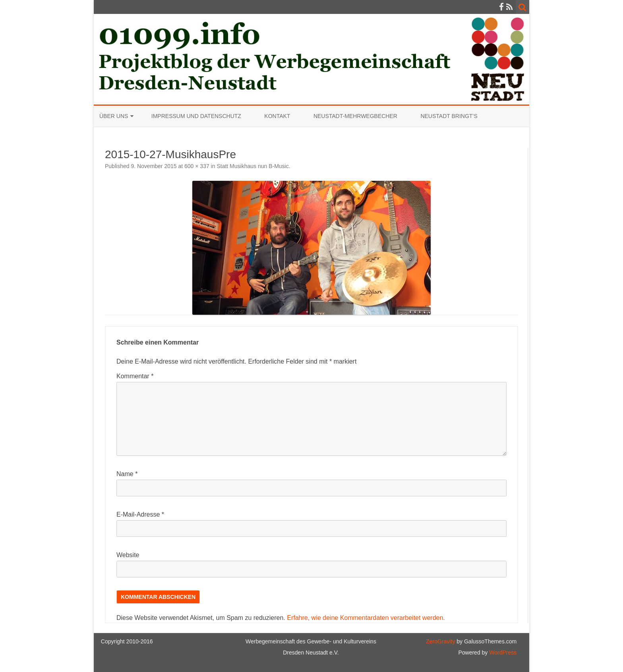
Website (128, 555)
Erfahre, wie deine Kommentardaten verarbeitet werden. (366, 618)
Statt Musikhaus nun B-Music (252, 166)
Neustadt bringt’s (449, 116)
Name (127, 474)
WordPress (502, 653)
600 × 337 (197, 166)
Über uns (114, 116)
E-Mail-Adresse (140, 514)
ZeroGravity (440, 641)
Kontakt (277, 116)
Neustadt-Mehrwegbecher (355, 116)
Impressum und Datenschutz (196, 116)
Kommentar (135, 376)
